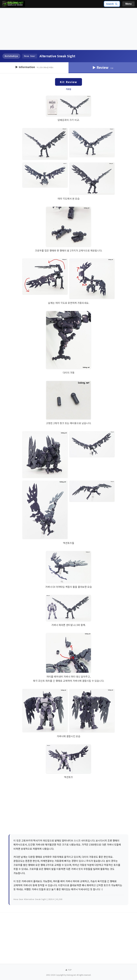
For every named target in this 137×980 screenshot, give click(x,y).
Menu (128, 4)
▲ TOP (68, 970)
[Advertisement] (68, 29)
